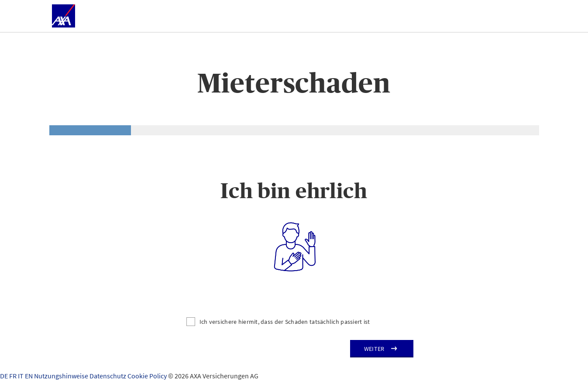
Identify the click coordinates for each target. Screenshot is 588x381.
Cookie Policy (148, 376)
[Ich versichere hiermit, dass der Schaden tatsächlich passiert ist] (294, 322)
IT (21, 376)
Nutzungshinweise (62, 376)
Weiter (374, 349)
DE (5, 376)
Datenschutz (108, 376)
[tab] (90, 130)
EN (29, 376)
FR (14, 376)
